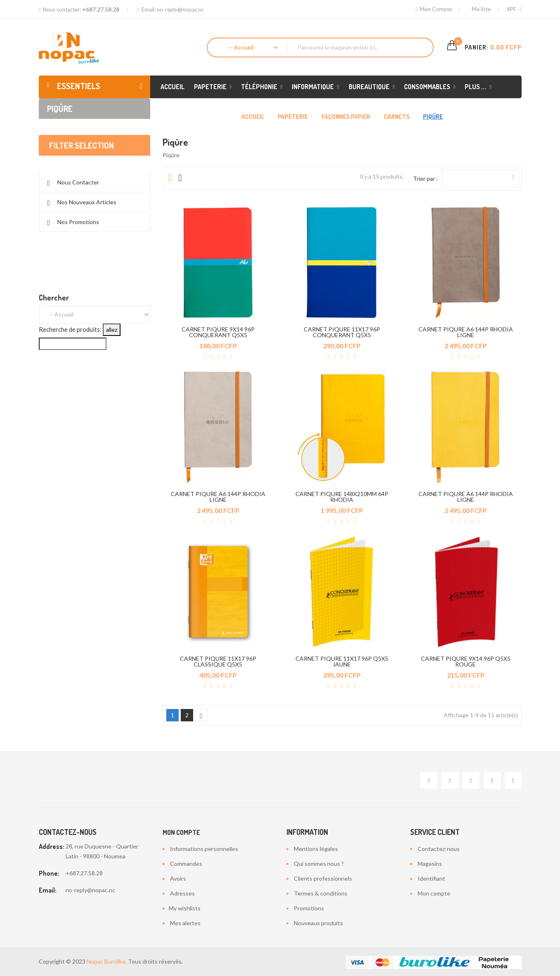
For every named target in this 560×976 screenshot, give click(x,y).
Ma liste (479, 9)
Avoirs (178, 878)
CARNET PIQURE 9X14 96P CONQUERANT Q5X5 (218, 332)
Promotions (309, 908)
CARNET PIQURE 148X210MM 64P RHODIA (342, 497)
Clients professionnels (323, 878)
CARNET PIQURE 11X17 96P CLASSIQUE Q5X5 (218, 661)
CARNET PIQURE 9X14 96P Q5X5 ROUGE (466, 661)
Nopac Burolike (106, 961)
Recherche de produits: (70, 354)
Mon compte (181, 832)
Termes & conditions (321, 893)
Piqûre (60, 109)
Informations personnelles (204, 849)
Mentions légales (316, 849)
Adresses (182, 893)
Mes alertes (185, 923)
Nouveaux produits (318, 923)
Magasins (430, 864)
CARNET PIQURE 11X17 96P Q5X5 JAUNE (342, 661)
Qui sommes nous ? (319, 864)
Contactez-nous (439, 849)
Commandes (186, 864)
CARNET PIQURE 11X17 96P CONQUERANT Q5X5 (342, 332)
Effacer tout (94, 172)
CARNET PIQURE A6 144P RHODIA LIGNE (466, 332)
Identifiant (431, 878)
